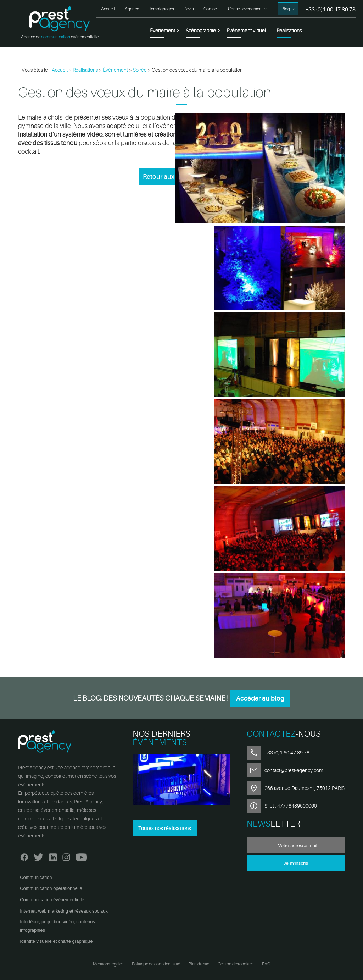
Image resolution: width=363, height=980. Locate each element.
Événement (163, 31)
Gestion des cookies (236, 964)
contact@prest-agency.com (294, 770)
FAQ (266, 964)
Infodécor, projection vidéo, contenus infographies (57, 926)
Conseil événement (245, 9)
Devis (189, 9)
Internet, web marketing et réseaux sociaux (64, 911)
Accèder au (260, 698)
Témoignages (161, 9)
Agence (132, 9)
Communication (36, 877)
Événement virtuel (246, 31)
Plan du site (199, 964)
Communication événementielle (52, 900)
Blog (286, 9)
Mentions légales (108, 964)
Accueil (108, 9)
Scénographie (201, 31)
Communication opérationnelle (51, 888)
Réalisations (289, 31)
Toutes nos (165, 828)
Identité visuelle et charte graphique (56, 941)
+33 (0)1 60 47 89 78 (330, 10)
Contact (211, 9)
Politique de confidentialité (156, 964)
